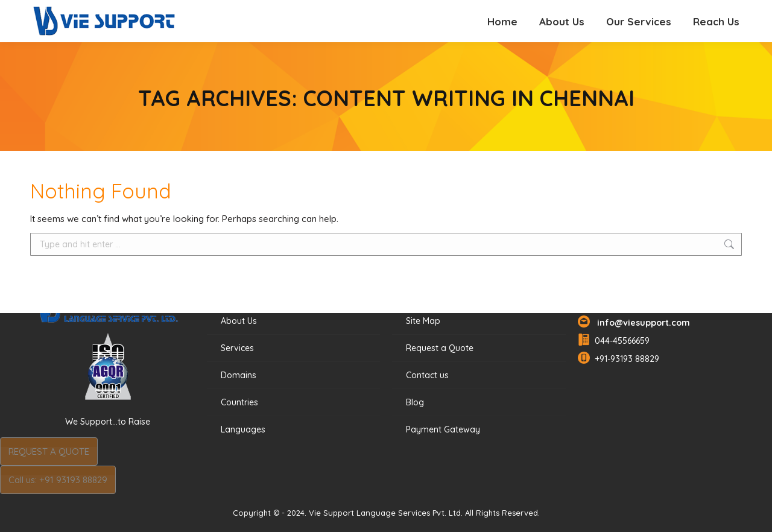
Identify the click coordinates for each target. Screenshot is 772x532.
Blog (415, 402)
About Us (239, 321)
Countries (239, 402)
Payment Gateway (443, 429)
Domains (239, 375)
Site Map (423, 321)
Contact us (427, 375)
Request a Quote (440, 348)
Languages (243, 429)
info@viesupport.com (641, 323)
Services (237, 348)
